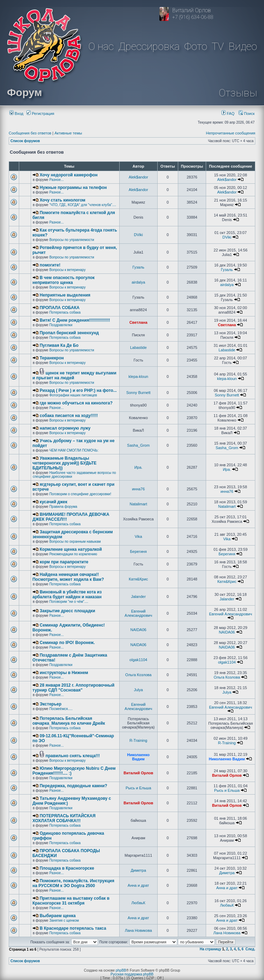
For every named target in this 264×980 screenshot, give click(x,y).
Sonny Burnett (138, 393)
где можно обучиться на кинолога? (76, 403)
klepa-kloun (138, 376)
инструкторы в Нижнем (64, 673)
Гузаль (138, 267)
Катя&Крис (138, 579)
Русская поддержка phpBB (132, 974)
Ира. (138, 467)
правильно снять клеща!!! (73, 756)
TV (218, 46)
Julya (138, 690)
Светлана (138, 322)
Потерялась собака (65, 312)
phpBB (121, 970)
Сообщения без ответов (30, 133)
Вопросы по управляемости (72, 240)
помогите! (50, 265)
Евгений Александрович (138, 613)
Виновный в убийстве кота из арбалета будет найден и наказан (67, 594)
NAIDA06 (138, 630)
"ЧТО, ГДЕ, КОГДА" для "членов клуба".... (82, 205)
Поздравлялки (61, 325)
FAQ (228, 114)
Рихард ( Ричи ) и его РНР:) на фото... (78, 390)
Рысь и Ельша (138, 788)
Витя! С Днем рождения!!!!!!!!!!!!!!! (75, 320)
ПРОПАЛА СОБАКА (60, 308)
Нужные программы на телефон (73, 188)
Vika (138, 536)
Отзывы (238, 93)
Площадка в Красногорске (67, 868)
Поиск (247, 114)
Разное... (56, 180)
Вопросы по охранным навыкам (75, 542)
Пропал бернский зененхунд (69, 333)
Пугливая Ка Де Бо (59, 345)
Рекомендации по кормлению (73, 554)
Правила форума (63, 507)
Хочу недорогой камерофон (69, 175)
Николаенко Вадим (138, 757)
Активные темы (68, 133)
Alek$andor (138, 177)
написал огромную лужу (65, 428)
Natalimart (138, 504)
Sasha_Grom (138, 445)
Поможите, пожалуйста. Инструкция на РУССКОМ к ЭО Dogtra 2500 (73, 883)
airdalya (138, 282)
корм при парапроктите (64, 562)
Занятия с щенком (64, 920)
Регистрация (40, 114)
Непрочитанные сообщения (231, 133)
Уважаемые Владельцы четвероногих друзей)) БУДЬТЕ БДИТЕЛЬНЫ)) (65, 463)
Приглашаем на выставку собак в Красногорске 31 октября (71, 901)
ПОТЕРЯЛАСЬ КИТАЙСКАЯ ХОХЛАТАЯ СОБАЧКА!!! (64, 818)
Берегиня (138, 551)
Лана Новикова (138, 930)
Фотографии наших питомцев (73, 395)
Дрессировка (149, 46)
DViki (138, 235)
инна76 (138, 489)
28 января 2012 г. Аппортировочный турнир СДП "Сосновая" (73, 688)
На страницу (211, 949)
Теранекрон (52, 358)
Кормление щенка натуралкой (71, 549)
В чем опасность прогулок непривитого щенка (63, 280)
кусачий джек (54, 502)
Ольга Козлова (138, 675)
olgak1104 (138, 660)
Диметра (138, 870)
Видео (243, 46)
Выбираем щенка (58, 916)
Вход (16, 114)
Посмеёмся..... (61, 709)
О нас (101, 46)
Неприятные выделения (65, 295)
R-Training (138, 740)
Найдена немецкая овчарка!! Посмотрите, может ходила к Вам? (68, 577)
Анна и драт (138, 885)
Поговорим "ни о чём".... (69, 602)
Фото (196, 46)
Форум (24, 92)
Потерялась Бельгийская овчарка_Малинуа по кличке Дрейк (69, 721)
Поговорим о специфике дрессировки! (80, 494)
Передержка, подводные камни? (74, 786)
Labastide (138, 348)
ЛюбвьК (138, 903)
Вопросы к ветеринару (67, 270)
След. (250, 949)
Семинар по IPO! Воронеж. (67, 643)
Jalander (138, 597)
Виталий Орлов (138, 773)
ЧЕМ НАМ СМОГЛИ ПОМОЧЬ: (74, 450)
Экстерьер (51, 704)
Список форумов (25, 141)
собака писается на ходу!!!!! (69, 416)
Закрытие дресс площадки (67, 611)
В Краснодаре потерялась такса (73, 928)
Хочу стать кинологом (63, 200)
